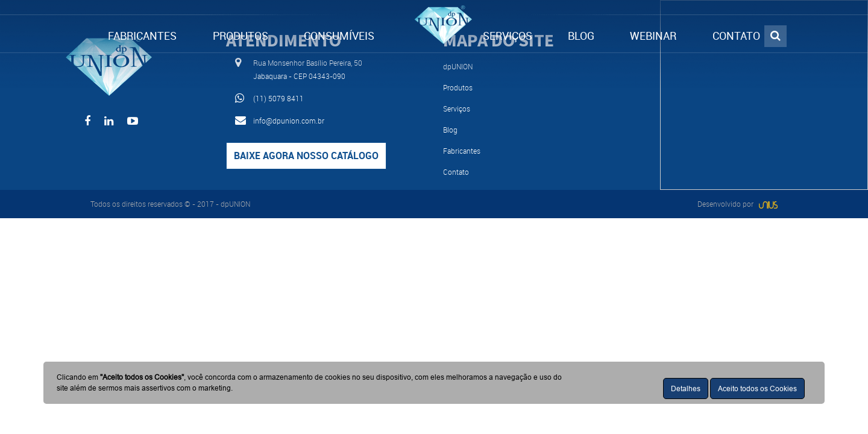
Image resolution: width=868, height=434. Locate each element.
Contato (456, 172)
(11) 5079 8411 (278, 98)
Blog (450, 130)
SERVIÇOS (508, 36)
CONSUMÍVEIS (339, 36)
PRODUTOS (241, 36)
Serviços (457, 108)
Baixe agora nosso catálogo (306, 156)
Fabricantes (462, 151)
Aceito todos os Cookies (757, 388)
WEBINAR (653, 36)
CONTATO (736, 36)
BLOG (581, 36)
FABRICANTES (142, 36)
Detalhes (686, 388)
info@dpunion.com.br (289, 121)
